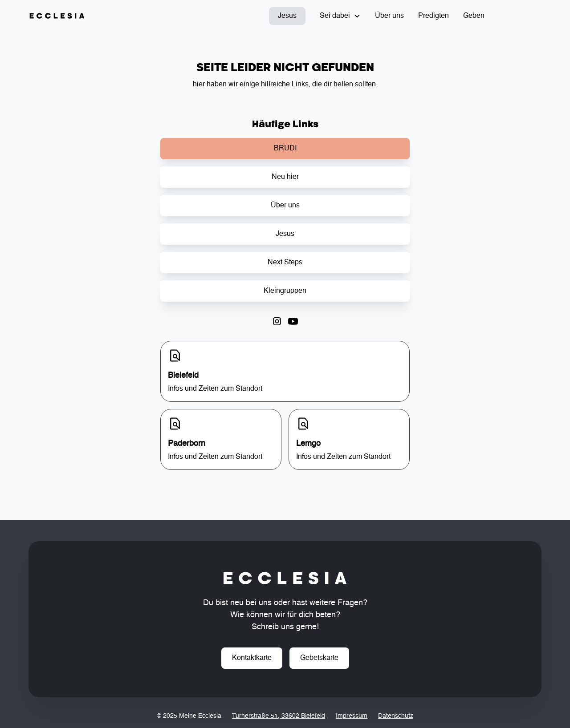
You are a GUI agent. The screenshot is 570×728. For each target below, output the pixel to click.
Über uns (389, 16)
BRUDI (285, 149)
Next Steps (285, 263)
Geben (474, 16)
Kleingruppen (285, 291)
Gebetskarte (319, 658)
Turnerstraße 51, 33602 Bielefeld (279, 716)
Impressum (352, 716)
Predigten (434, 16)
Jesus (287, 16)
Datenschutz (396, 716)
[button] (340, 16)
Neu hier (285, 177)
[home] (57, 16)
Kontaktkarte (252, 658)
